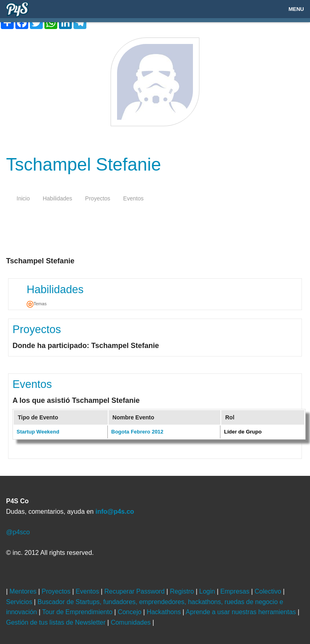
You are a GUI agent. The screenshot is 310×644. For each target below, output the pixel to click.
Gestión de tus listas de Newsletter (57, 622)
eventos (133, 198)
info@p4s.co (115, 512)
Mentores (24, 591)
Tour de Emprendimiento (78, 612)
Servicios (20, 602)
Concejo (131, 612)
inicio (23, 198)
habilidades (58, 198)
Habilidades (55, 290)
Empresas (236, 591)
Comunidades (131, 622)
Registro (183, 591)
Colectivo (269, 591)
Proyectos (37, 329)
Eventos (32, 384)
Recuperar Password (135, 591)
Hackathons (164, 612)
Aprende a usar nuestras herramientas (242, 612)
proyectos (98, 198)
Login (208, 591)
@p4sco (18, 532)
